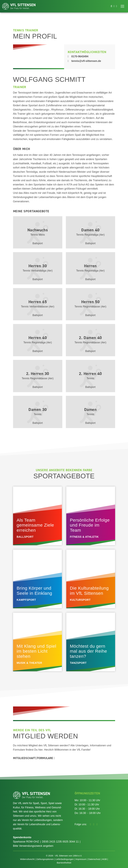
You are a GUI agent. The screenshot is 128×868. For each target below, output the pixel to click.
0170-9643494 (78, 56)
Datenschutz (94, 859)
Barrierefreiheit (64, 863)
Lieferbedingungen (65, 859)
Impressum (81, 859)
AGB (104, 859)
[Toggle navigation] (122, 6)
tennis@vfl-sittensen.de (84, 61)
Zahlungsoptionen (45, 859)
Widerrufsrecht (27, 859)
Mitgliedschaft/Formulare (34, 758)
